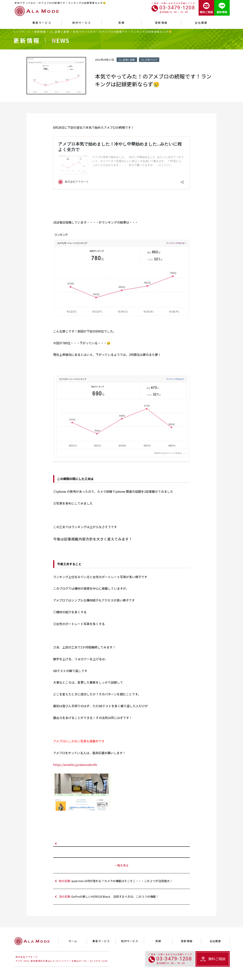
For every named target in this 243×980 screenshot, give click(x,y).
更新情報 (40, 32)
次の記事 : (123, 897)
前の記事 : (123, 881)
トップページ (22, 32)
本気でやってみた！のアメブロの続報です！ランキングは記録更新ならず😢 (123, 32)
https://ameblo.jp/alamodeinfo (75, 765)
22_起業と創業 (60, 32)
